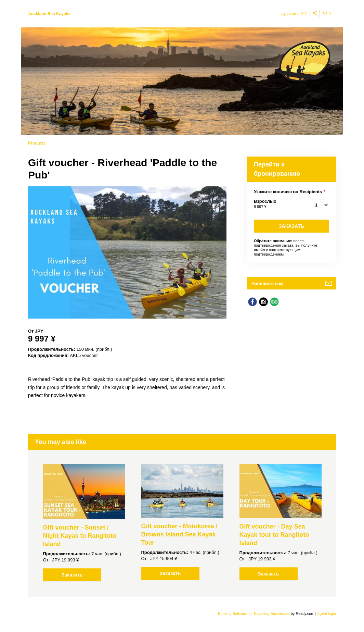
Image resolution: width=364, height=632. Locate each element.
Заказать (291, 226)
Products (37, 143)
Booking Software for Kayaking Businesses (254, 614)
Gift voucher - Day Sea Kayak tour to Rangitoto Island (274, 535)
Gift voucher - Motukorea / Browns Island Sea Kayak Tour (179, 534)
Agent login (327, 614)
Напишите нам (267, 283)
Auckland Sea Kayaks (49, 14)
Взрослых (274, 204)
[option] (84, 523)
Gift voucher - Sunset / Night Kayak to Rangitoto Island (80, 536)
